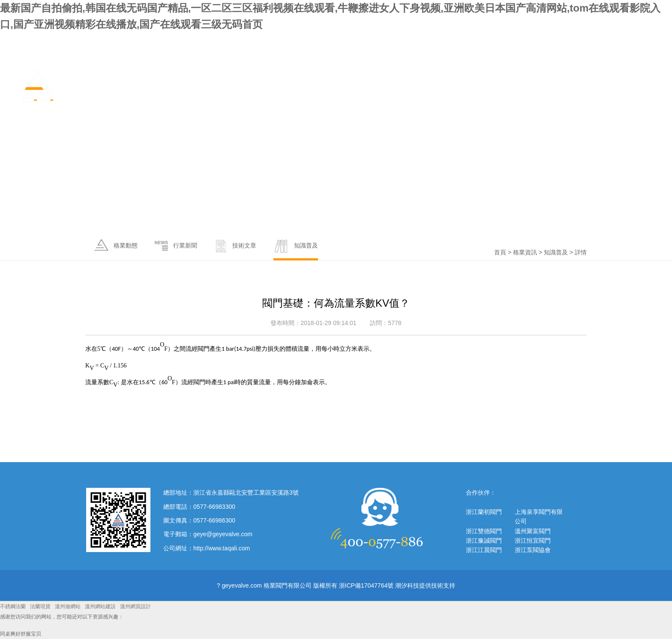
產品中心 (550, 77)
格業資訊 (507, 77)
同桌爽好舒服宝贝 (21, 634)
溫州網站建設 (100, 606)
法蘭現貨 (40, 606)
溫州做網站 (68, 606)
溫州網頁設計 (135, 606)
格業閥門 (91, 86)
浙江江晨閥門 (484, 550)
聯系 (645, 77)
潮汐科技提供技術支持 (425, 585)
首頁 (427, 77)
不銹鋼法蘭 (13, 606)
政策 (586, 77)
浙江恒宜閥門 (533, 540)
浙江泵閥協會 (533, 550)
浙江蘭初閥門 (484, 512)
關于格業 (463, 77)
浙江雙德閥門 (484, 531)
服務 (616, 77)
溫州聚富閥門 (533, 531)
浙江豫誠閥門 (484, 540)
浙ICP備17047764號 (366, 585)
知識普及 (556, 252)
